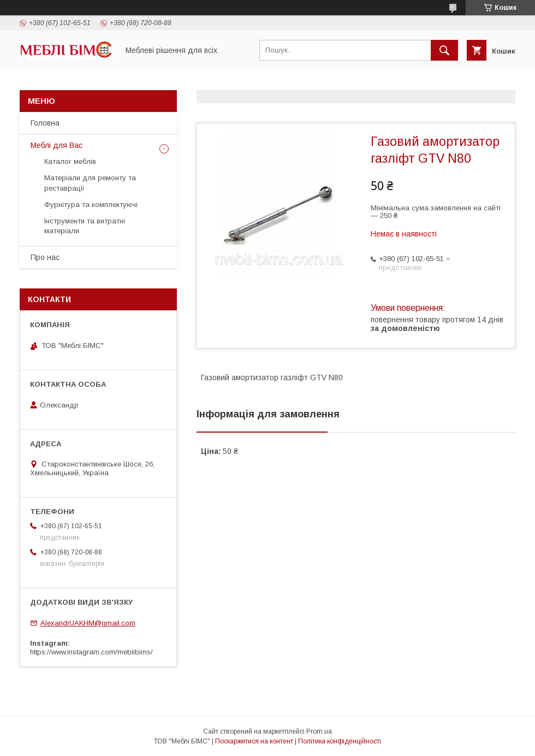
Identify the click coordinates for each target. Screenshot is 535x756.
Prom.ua (319, 731)
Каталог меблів (70, 161)
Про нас (45, 257)
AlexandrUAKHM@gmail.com (88, 623)
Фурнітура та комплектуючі (91, 205)
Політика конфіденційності (340, 741)
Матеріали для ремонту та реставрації (90, 183)
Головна (45, 123)
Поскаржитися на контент (254, 741)
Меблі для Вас (57, 145)
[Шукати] (444, 50)
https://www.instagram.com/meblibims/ (91, 652)
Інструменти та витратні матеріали (85, 226)
